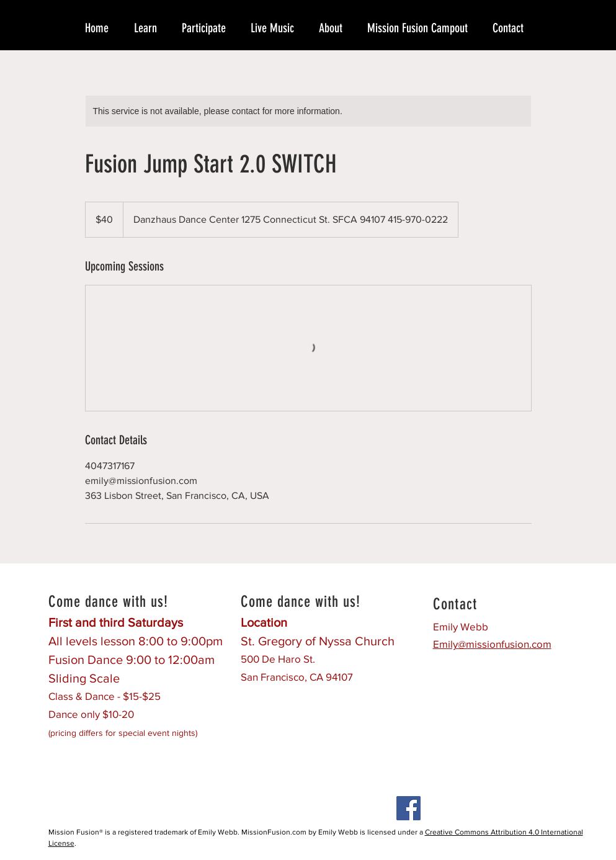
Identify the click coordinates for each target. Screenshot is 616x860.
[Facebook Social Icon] (408, 808)
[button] (152, 28)
